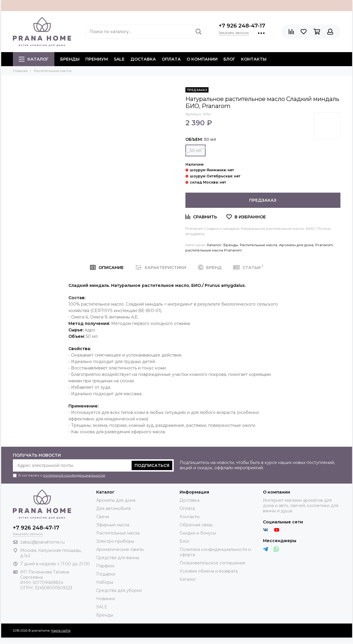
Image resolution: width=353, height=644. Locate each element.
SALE (119, 59)
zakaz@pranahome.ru (42, 542)
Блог (229, 59)
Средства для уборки (119, 590)
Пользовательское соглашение (212, 563)
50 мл (196, 150)
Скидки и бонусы (198, 533)
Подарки (106, 574)
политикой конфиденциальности (74, 475)
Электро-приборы (115, 541)
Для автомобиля (113, 508)
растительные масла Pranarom (214, 250)
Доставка (143, 59)
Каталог (34, 59)
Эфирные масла (113, 525)
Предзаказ (263, 200)
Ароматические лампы (120, 549)
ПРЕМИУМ (97, 59)
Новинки (106, 599)
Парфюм (105, 566)
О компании (202, 59)
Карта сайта (61, 631)
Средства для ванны (118, 558)
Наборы (105, 582)
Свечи (103, 517)
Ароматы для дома (296, 245)
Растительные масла (259, 245)
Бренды (231, 245)
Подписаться (152, 465)
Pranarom (324, 245)
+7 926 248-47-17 (242, 26)
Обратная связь (196, 525)
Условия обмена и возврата (209, 571)
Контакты (254, 59)
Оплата (171, 59)
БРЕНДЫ (70, 59)
